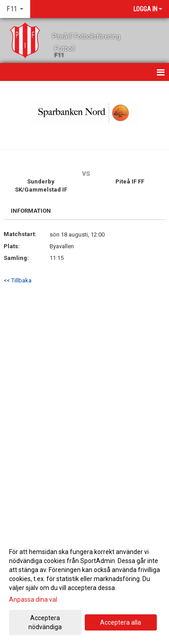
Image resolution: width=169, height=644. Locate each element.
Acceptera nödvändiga (45, 622)
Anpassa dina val (33, 599)
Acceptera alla (121, 622)
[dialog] (84, 589)
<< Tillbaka (18, 280)
